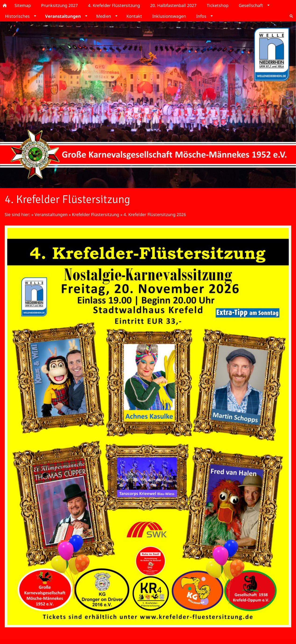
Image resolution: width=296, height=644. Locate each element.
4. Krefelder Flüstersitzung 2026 (155, 214)
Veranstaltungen (51, 214)
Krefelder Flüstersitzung (96, 214)
